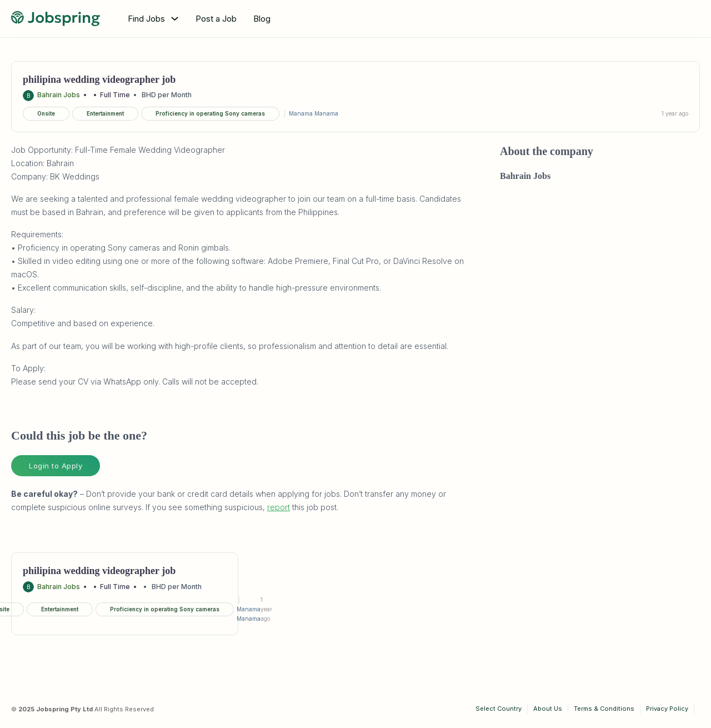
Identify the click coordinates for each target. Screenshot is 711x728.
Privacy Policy (667, 709)
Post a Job (216, 19)
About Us (548, 709)
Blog (262, 19)
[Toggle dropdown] (175, 19)
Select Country (499, 709)
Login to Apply (56, 466)
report (279, 507)
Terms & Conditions (604, 709)
